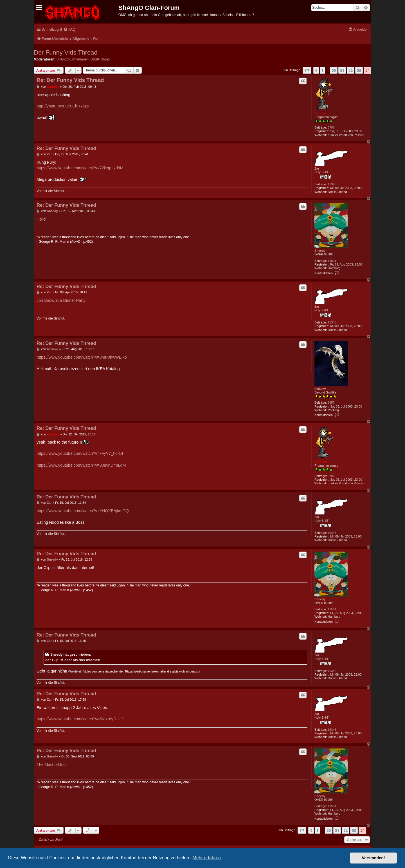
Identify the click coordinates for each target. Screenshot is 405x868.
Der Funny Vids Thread (66, 52)
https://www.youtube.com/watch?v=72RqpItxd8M (80, 168)
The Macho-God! (52, 764)
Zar (317, 168)
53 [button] (359, 70)
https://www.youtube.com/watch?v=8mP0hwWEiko (82, 357)
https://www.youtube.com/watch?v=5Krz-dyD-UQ (80, 719)
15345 (332, 184)
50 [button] (334, 70)
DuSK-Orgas (100, 59)
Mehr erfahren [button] (207, 858)
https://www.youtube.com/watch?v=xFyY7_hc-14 (80, 453)
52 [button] (351, 70)
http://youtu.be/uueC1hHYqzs (63, 106)
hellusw (320, 389)
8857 (331, 402)
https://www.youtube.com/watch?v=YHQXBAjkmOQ (83, 511)
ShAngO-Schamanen (73, 59)
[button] (307, 70)
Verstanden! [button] (373, 858)
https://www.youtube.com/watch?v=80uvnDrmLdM (81, 465)
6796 (331, 127)
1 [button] (322, 70)
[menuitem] (69, 30)
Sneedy (320, 251)
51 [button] (342, 70)
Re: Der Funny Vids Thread (70, 80)
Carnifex (321, 113)
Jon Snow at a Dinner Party (61, 300)
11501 (332, 261)
